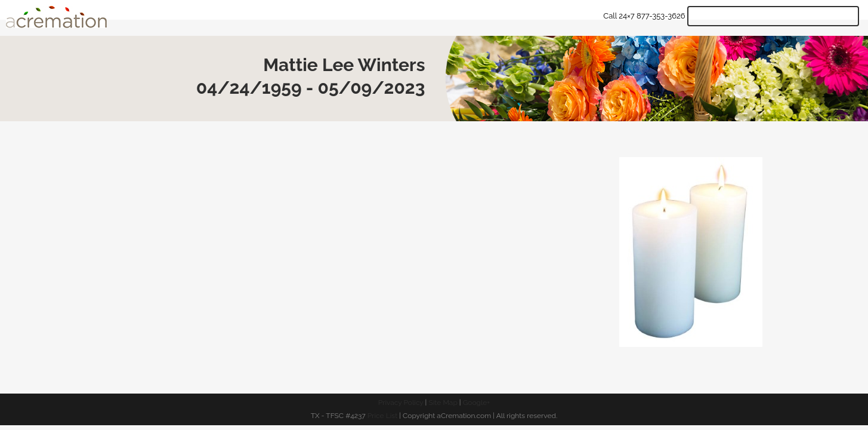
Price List (382, 416)
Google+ (477, 403)
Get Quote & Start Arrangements (773, 16)
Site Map (443, 403)
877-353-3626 (661, 16)
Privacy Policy (401, 403)
